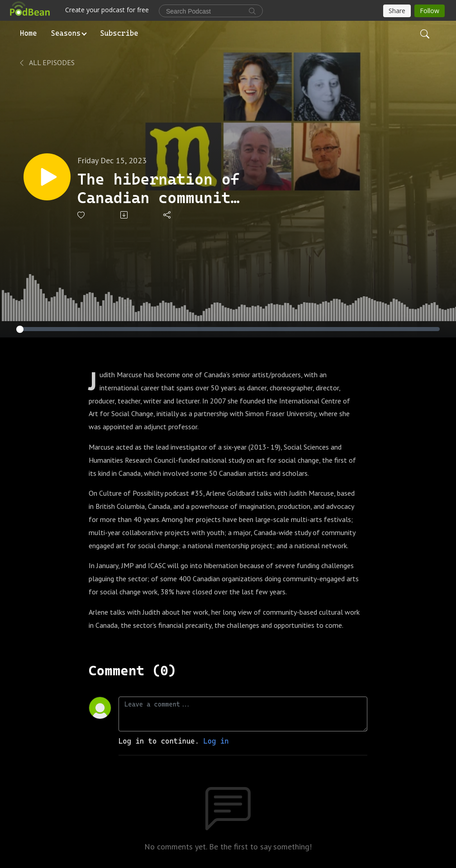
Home (28, 33)
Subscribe (119, 33)
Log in (216, 741)
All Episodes (46, 62)
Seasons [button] (66, 33)
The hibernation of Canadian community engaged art (159, 189)
